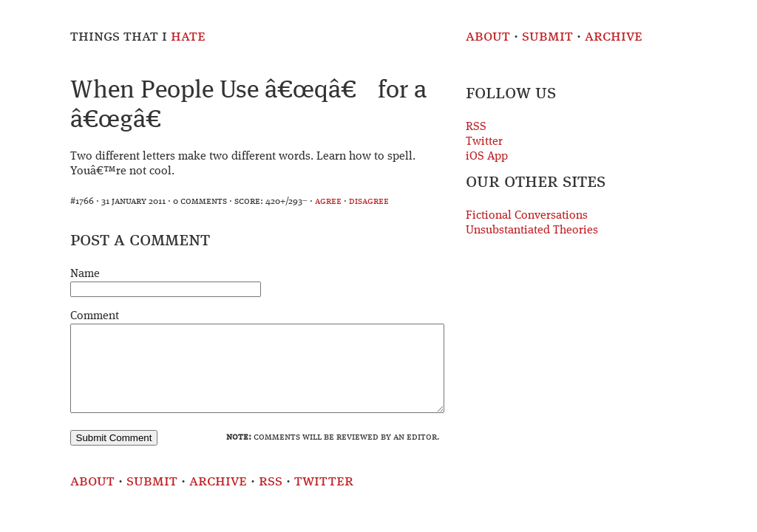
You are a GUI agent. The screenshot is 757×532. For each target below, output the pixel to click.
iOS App (487, 157)
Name (85, 274)
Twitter (484, 142)
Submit (547, 37)
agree (328, 201)
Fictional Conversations (527, 216)
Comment (95, 316)
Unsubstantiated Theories (532, 231)
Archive (614, 37)
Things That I (138, 37)
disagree (369, 201)
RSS (476, 127)
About (488, 37)
